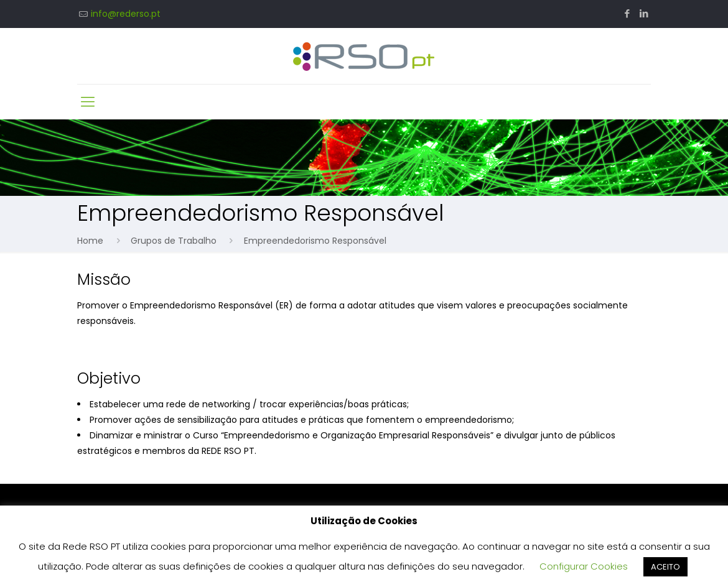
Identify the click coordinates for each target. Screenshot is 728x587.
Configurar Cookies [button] (584, 566)
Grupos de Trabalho (174, 241)
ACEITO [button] (665, 567)
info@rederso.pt (126, 14)
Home (90, 241)
